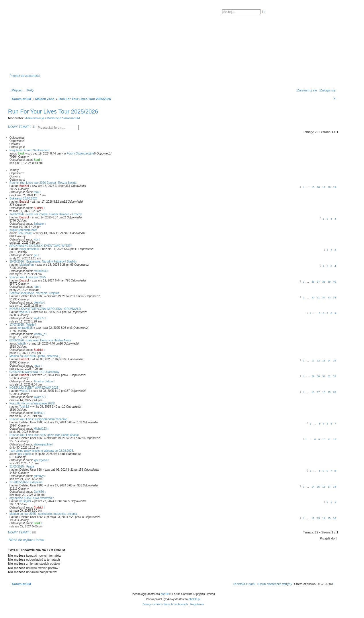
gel (36, 255)
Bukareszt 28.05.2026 (23, 198)
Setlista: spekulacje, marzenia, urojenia (34, 293)
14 (329, 361)
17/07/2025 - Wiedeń (23, 325)
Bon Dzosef (25, 233)
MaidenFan (27, 265)
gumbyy (39, 476)
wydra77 (25, 312)
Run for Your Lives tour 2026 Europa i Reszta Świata (43, 183)
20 (334, 392)
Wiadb (21, 344)
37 (318, 282)
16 (318, 187)
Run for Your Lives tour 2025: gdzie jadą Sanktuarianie (44, 435)
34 (334, 298)
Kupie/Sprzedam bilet (23, 230)
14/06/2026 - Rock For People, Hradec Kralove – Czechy (46, 214)
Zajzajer (39, 224)
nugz (37, 366)
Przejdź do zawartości (25, 76)
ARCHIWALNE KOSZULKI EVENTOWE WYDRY (41, 246)
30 (313, 298)
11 (313, 361)
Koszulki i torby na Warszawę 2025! (32, 403)
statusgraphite (43, 444)
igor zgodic (24, 454)
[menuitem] (30, 90)
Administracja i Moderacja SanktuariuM (53, 118)
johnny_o (40, 334)
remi (37, 192)
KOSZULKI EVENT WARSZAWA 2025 (34, 388)
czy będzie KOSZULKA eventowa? (32, 498)
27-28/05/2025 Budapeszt (26, 482)
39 (329, 282)
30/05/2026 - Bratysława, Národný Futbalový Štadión (43, 262)
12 (318, 361)
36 (313, 282)
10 (324, 439)
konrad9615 (25, 328)
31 (318, 298)
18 (329, 187)
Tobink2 (24, 407)
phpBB (165, 594)
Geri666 (39, 492)
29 (313, 376)
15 (313, 187)
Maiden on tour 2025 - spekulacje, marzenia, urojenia (43, 514)
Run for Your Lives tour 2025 (28, 277)
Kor (36, 239)
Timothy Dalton (43, 381)
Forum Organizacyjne (81, 153)
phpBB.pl (194, 599)
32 (324, 298)
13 (324, 361)
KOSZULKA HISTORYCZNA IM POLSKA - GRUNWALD (45, 309)
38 (324, 282)
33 (329, 298)
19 (334, 187)
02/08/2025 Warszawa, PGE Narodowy (34, 372)
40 (334, 282)
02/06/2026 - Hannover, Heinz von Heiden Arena (40, 340)
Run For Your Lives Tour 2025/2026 (53, 112)
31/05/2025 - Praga (22, 467)
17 (324, 187)
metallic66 (40, 271)
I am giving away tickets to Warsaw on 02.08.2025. (42, 451)
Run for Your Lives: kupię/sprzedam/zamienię (38, 419)
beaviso (39, 303)
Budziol (24, 186)
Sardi (21, 153)
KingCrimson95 (29, 249)
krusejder (25, 501)
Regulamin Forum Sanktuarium (29, 150)
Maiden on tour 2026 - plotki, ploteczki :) (35, 356)
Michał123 (40, 429)
